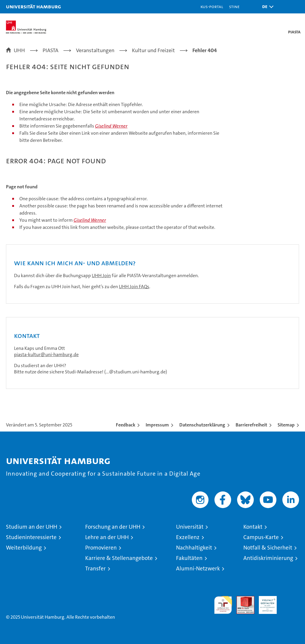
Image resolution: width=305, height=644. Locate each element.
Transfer (95, 568)
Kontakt (253, 527)
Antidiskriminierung (268, 558)
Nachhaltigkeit (194, 548)
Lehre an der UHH (107, 537)
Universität (190, 527)
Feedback (126, 425)
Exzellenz (188, 537)
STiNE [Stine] (234, 6)
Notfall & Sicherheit (268, 548)
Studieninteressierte (31, 537)
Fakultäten (189, 558)
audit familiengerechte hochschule (223, 605)
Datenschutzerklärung (202, 425)
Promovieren (101, 548)
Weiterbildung (24, 548)
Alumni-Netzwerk (198, 568)
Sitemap (286, 425)
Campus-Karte (261, 537)
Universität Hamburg (34, 6)
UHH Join (101, 276)
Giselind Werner (111, 126)
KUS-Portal (212, 6)
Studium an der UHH (32, 527)
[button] (266, 7)
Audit (242, 599)
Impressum (157, 425)
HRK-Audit (264, 602)
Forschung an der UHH (113, 527)
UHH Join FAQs (134, 287)
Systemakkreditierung (290, 599)
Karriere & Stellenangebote (119, 558)
